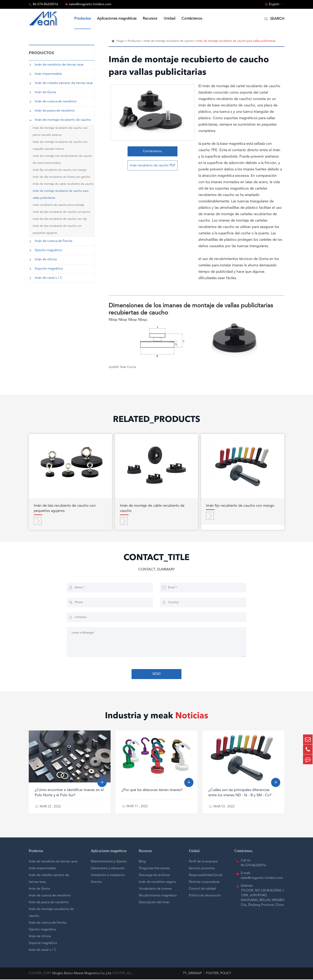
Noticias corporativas (204, 883)
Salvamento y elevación (108, 869)
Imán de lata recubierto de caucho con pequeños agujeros (57, 229)
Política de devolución (205, 896)
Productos (83, 19)
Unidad (169, 19)
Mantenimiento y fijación (109, 862)
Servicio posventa (202, 869)
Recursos (150, 19)
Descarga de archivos (154, 876)
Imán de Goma (45, 92)
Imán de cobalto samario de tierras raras (64, 83)
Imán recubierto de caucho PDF (153, 166)
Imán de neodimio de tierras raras (59, 65)
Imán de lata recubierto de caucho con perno (61, 212)
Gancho (96, 883)
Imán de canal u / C (48, 278)
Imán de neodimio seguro (158, 883)
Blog (142, 862)
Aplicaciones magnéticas (117, 19)
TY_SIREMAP (192, 974)
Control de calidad (202, 889)
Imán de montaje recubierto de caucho (63, 120)
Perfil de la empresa (203, 862)
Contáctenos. (192, 19)
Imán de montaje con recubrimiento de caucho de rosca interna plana (62, 159)
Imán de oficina (46, 260)
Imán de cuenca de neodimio (56, 102)
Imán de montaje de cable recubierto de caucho (63, 184)
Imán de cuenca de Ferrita (53, 241)
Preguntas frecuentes (154, 869)
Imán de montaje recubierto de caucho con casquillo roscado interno (60, 145)
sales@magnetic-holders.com (90, 4)
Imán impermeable (48, 74)
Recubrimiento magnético (158, 896)
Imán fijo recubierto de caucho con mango (60, 170)
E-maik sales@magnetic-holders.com (262, 876)
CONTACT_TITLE (157, 559)
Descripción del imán (154, 903)
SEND (156, 675)
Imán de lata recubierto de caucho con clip (60, 219)
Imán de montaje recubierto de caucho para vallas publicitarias (61, 194)
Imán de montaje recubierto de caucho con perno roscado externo (60, 131)
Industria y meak (156, 717)
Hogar (120, 41)
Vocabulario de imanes (155, 889)
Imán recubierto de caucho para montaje (58, 205)
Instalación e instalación (108, 876)
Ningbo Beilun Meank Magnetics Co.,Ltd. (82, 974)
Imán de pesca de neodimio (55, 111)
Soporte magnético (49, 269)
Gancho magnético (49, 250)
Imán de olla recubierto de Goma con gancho (61, 177)
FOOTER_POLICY (219, 974)
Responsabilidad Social (206, 876)
